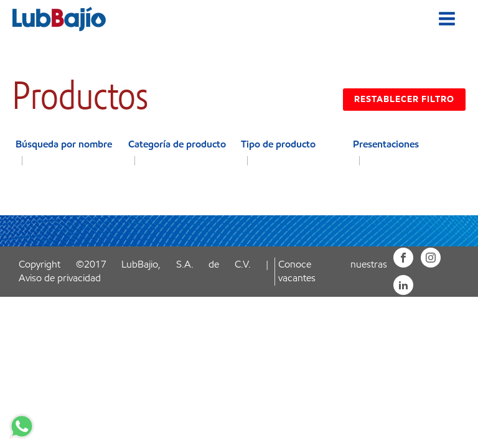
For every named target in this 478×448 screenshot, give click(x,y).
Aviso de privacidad (60, 278)
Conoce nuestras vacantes (332, 271)
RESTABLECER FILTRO (404, 99)
